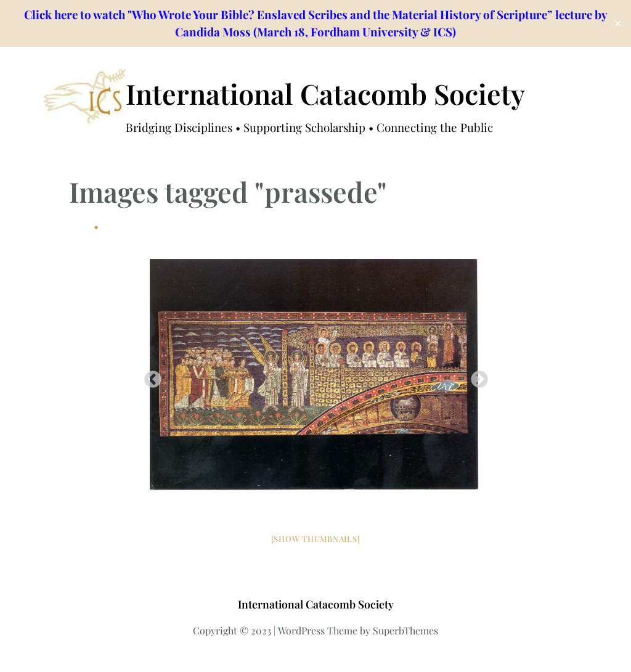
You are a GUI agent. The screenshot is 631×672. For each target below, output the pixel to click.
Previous (149, 376)
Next (476, 376)
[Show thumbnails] (316, 539)
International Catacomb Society (325, 93)
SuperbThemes (405, 630)
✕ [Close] (618, 24)
